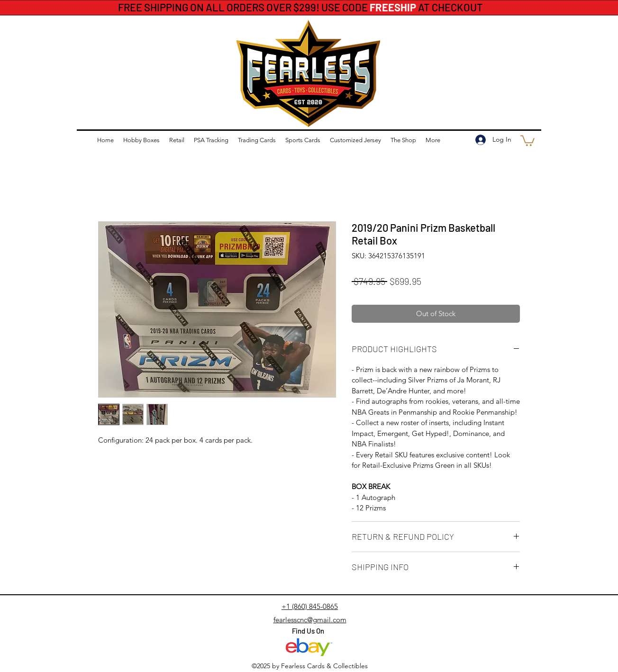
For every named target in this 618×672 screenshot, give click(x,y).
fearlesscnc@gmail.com (310, 620)
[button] (527, 140)
